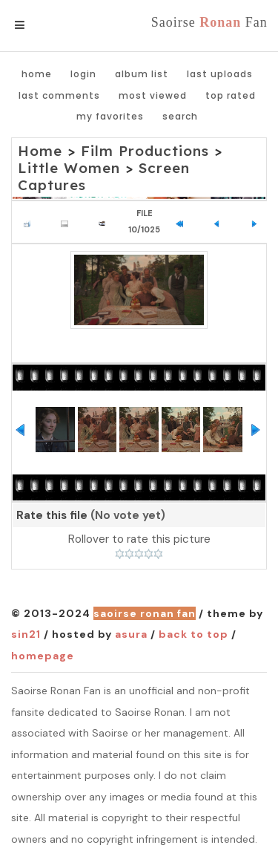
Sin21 (26, 634)
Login (83, 74)
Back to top (193, 634)
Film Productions (145, 151)
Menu (44, 25)
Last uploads (220, 74)
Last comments (59, 95)
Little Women (69, 168)
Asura (131, 634)
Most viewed (153, 95)
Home (37, 74)
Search (180, 116)
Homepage (43, 656)
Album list (142, 74)
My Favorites (110, 116)
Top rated (231, 95)
